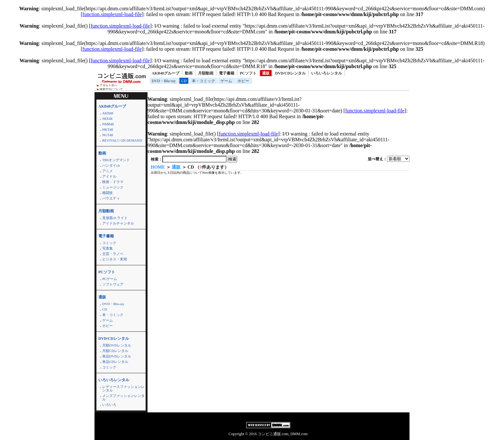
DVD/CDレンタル (290, 73)
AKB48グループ (166, 73)
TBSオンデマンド (116, 160)
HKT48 (108, 129)
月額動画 (206, 73)
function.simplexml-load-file (112, 14)
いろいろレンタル (327, 73)
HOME (158, 167)
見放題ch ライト (115, 218)
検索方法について (111, 89)
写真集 (108, 248)
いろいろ (109, 405)
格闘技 (108, 193)
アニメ (108, 171)
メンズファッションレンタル (123, 397)
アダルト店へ (108, 85)
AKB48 (108, 113)
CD (184, 81)
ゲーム (226, 81)
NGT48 (108, 135)
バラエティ (111, 198)
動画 (189, 73)
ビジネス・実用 (115, 259)
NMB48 (108, 124)
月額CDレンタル (115, 351)
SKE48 (107, 119)
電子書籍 (227, 73)
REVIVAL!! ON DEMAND (122, 140)
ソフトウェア (113, 284)
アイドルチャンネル (118, 223)
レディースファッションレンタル (123, 388)
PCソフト (248, 73)
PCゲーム (110, 279)
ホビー (243, 81)
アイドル (109, 176)
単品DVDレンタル (117, 356)
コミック (109, 243)
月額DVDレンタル (117, 345)
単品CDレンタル (115, 362)
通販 (266, 73)
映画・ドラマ (113, 182)
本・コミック (203, 81)
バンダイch (111, 165)
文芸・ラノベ (113, 254)
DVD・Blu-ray (164, 81)
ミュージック (113, 187)
